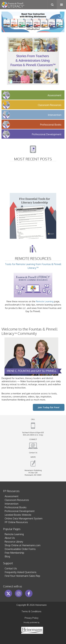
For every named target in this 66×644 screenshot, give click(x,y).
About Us (10, 538)
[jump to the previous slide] (7, 22)
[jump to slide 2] (31, 29)
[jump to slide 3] (35, 29)
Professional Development (20, 511)
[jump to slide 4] (38, 29)
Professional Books (16, 507)
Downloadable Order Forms (20, 549)
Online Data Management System (24, 518)
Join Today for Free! (49, 407)
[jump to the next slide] (59, 22)
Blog (7, 556)
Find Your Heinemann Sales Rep (22, 576)
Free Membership (14, 553)
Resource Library (14, 542)
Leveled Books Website (18, 515)
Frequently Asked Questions (21, 572)
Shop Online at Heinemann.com (23, 545)
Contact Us (33, 453)
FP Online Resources (16, 522)
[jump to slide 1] (28, 29)
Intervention (12, 504)
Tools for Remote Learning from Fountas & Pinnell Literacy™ (33, 280)
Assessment (12, 496)
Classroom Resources (17, 500)
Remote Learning (45, 301)
